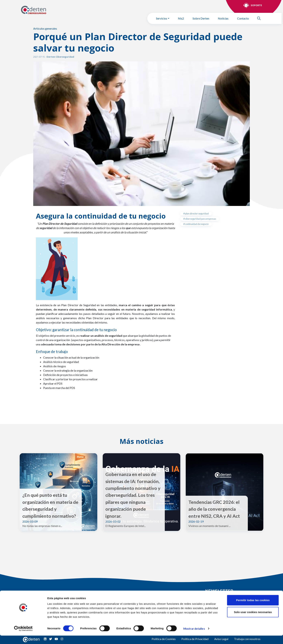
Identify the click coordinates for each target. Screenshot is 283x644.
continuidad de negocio (197, 224)
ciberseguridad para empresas (200, 219)
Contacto (243, 18)
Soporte (256, 5)
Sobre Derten (201, 18)
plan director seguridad (197, 214)
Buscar (260, 18)
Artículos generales (45, 28)
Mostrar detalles (194, 637)
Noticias (223, 18)
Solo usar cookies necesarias (253, 620)
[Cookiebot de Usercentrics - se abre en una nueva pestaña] (23, 637)
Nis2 (181, 18)
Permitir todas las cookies (253, 609)
